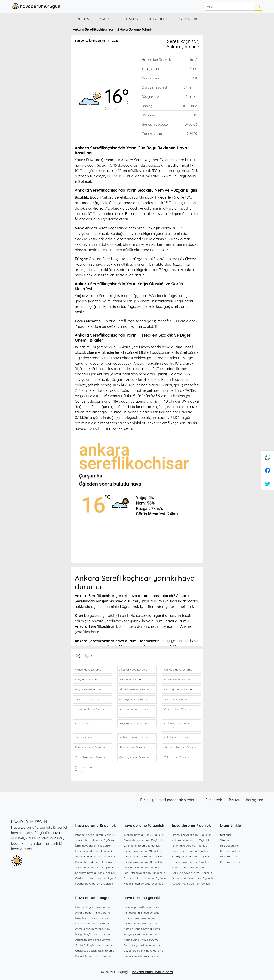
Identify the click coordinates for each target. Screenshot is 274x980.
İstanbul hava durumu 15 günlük (95, 835)
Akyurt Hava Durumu (88, 669)
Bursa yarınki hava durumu (141, 923)
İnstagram (255, 800)
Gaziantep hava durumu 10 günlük (145, 878)
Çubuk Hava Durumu (177, 757)
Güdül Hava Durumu (177, 699)
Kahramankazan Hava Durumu (133, 711)
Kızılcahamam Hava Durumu (176, 725)
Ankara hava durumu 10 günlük (143, 840)
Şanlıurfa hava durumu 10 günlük (144, 873)
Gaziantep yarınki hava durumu (143, 950)
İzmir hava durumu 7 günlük (189, 846)
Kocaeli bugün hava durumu (93, 956)
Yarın (105, 19)
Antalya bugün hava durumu (93, 929)
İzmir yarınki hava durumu (140, 918)
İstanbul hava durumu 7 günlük (191, 835)
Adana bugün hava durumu (93, 940)
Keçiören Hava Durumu (134, 723)
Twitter (234, 800)
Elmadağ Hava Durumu (134, 689)
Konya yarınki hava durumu (141, 934)
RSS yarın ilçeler (230, 862)
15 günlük (188, 19)
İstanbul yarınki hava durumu (142, 907)
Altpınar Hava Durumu (133, 669)
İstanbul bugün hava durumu (94, 907)
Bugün (83, 19)
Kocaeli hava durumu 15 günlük (95, 884)
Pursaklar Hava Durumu (90, 747)
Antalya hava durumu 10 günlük (143, 856)
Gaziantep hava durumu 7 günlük (193, 878)
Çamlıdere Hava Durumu (90, 757)
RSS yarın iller (229, 856)
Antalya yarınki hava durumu (142, 929)
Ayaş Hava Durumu (87, 679)
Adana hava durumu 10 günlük (143, 867)
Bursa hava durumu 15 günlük (94, 851)
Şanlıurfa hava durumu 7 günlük (192, 873)
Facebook (214, 800)
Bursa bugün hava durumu (92, 923)
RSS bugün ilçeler (231, 851)
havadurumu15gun (36, 6)
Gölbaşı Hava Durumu (133, 699)
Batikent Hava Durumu (178, 679)
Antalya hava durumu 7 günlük (191, 856)
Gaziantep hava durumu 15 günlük (97, 878)
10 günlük (158, 19)
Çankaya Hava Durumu (134, 757)
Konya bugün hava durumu (93, 934)
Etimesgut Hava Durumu (179, 689)
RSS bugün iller (230, 846)
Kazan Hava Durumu (88, 723)
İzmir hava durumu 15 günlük (93, 846)
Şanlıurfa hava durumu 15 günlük (96, 873)
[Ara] (229, 6)
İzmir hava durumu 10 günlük (142, 846)
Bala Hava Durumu (131, 679)
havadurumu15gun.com (152, 972)
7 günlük (129, 19)
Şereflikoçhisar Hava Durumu (88, 769)
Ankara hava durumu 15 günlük (95, 840)
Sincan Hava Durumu (133, 747)
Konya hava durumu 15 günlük (94, 862)
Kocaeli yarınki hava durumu (142, 956)
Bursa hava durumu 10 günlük (142, 851)
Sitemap (225, 840)
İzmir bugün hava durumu (92, 918)
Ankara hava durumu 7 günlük (191, 840)
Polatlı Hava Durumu (177, 737)
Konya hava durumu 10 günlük (143, 862)
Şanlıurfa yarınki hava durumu (142, 945)
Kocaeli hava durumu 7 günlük (191, 884)
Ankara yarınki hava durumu (141, 913)
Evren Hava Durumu (87, 699)
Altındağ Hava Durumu (178, 669)
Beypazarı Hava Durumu (90, 689)
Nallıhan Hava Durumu (133, 737)
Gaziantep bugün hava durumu (95, 950)
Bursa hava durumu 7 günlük (190, 851)
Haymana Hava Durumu (90, 709)
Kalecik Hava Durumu (177, 709)
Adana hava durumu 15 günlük (95, 867)
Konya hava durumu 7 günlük (190, 862)
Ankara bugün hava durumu (93, 913)
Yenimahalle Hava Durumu (180, 747)
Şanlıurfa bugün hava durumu (94, 945)
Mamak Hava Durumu (89, 737)
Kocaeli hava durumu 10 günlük (143, 884)
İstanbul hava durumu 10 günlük (144, 835)
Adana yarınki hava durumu (141, 940)
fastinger (226, 835)
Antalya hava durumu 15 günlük (95, 856)
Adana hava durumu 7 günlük (190, 867)
